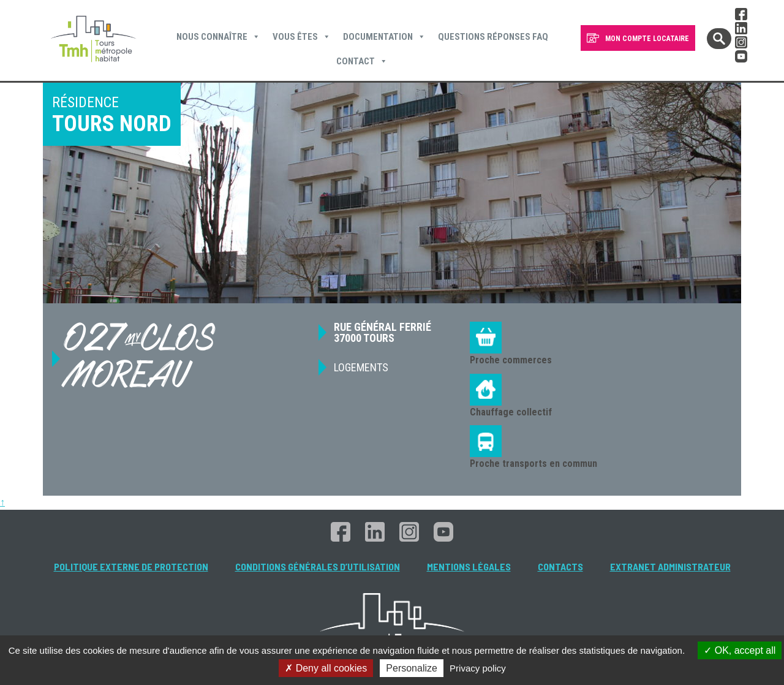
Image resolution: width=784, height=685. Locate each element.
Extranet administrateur (670, 566)
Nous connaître (218, 37)
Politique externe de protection (131, 566)
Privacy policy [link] (478, 668)
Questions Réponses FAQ (493, 37)
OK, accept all (740, 650)
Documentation (384, 37)
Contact (362, 61)
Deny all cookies (326, 668)
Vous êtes (302, 37)
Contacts (560, 566)
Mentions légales (469, 566)
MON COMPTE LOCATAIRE (647, 39)
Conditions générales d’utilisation (318, 566)
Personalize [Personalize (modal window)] (412, 668)
